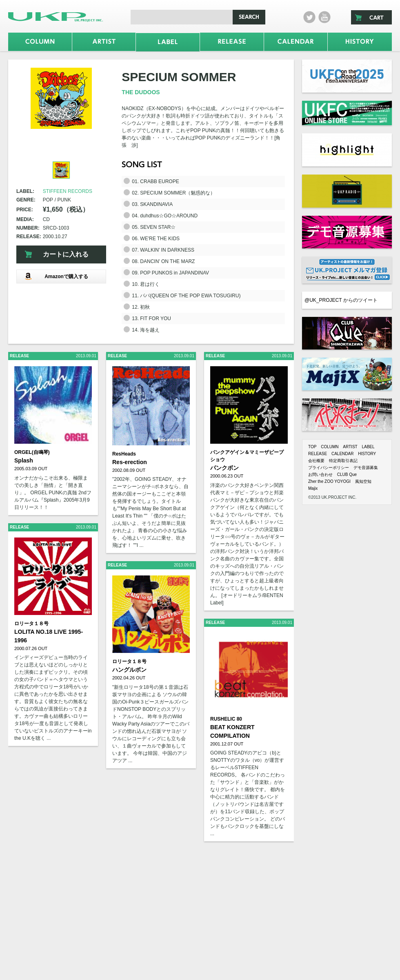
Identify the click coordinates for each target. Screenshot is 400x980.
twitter (309, 17)
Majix (313, 488)
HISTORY (367, 454)
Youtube (324, 17)
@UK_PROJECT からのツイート (341, 300)
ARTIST (350, 447)
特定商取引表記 (343, 461)
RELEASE (318, 454)
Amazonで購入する (56, 276)
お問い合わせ (320, 475)
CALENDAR (342, 454)
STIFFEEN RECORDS (68, 191)
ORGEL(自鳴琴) (32, 452)
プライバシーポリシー (329, 468)
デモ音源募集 (366, 468)
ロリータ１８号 (31, 624)
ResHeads (124, 454)
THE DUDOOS (141, 92)
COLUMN (330, 447)
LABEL (368, 447)
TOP (312, 447)
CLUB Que (347, 475)
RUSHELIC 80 (226, 719)
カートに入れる (66, 254)
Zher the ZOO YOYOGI (329, 481)
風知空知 (363, 481)
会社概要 (316, 461)
